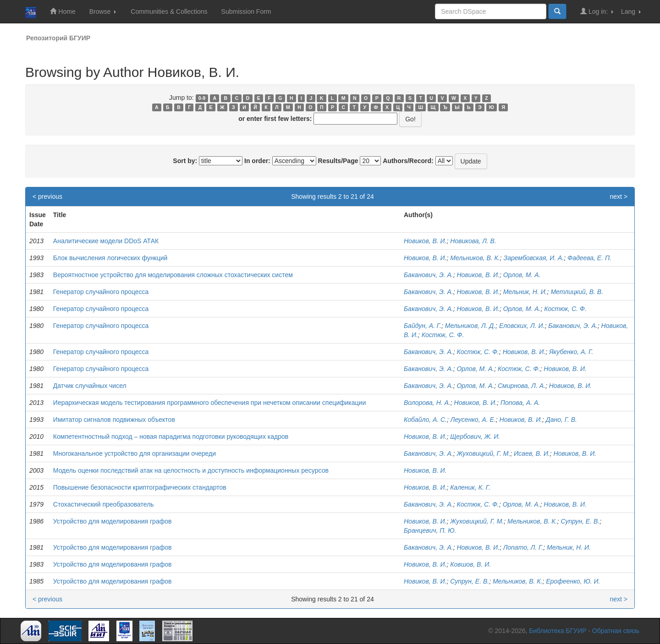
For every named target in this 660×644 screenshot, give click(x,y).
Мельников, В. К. (475, 258)
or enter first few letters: (275, 119)
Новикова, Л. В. (473, 241)
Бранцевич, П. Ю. (430, 530)
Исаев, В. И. (532, 453)
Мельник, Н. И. (525, 292)
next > (619, 196)
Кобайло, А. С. (425, 420)
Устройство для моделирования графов (113, 521)
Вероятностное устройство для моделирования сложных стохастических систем (173, 275)
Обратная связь (616, 631)
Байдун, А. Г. (423, 326)
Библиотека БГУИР (558, 631)
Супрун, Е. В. (580, 521)
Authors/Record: (408, 161)
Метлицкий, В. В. (577, 292)
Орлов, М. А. (522, 275)
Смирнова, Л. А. (522, 386)
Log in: (597, 11)
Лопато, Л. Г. (523, 547)
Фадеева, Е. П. (589, 258)
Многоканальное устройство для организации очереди (135, 453)
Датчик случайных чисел (90, 386)
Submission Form (246, 11)
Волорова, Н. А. (427, 403)
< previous (47, 196)
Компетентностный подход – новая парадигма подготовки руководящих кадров (171, 437)
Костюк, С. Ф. (565, 309)
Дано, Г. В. (561, 420)
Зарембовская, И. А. (534, 258)
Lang (631, 11)
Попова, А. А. (520, 403)
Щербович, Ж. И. (475, 437)
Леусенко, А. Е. (473, 420)
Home (63, 11)
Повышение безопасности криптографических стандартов (140, 487)
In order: (257, 161)
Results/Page (338, 161)
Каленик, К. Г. (470, 487)
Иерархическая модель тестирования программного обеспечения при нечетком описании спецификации (209, 403)
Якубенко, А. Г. (571, 352)
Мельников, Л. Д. (470, 326)
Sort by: (185, 161)
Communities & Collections (169, 11)
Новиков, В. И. (425, 241)
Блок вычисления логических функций (110, 258)
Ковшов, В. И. (470, 564)
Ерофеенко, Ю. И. (573, 581)
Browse (103, 11)
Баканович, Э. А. (429, 275)
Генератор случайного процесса (101, 292)
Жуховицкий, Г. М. (483, 453)
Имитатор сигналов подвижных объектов (114, 420)
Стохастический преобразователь (104, 504)
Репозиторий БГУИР (58, 38)
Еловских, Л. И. (522, 326)
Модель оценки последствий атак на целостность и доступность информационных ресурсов (191, 470)
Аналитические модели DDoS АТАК (106, 241)
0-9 (202, 98)
